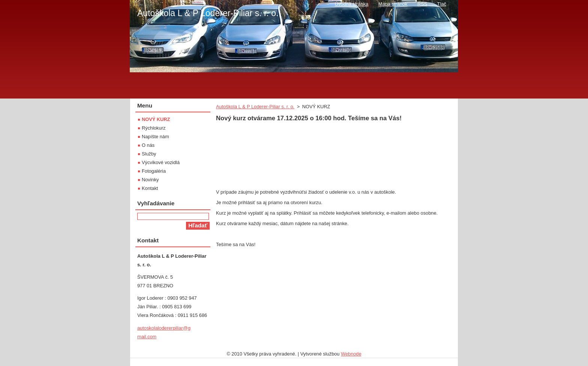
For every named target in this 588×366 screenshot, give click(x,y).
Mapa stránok (393, 4)
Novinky (150, 180)
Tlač (442, 4)
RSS (422, 4)
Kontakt (150, 188)
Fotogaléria (154, 171)
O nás (148, 145)
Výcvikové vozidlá (161, 162)
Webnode (351, 354)
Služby (149, 154)
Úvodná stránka (352, 4)
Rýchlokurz (154, 128)
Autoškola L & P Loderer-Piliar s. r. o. (255, 107)
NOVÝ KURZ (156, 119)
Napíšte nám (155, 137)
